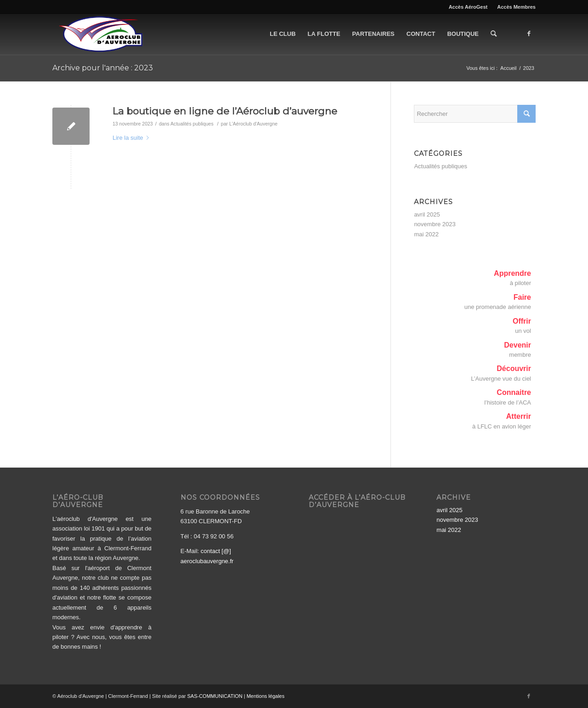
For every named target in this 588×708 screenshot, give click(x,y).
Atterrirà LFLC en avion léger (502, 421)
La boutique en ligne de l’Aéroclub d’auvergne (225, 111)
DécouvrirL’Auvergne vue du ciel (501, 373)
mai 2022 (426, 234)
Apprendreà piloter (512, 278)
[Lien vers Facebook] (529, 34)
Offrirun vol (522, 326)
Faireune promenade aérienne (498, 302)
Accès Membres (516, 7)
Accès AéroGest (468, 7)
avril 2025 (427, 214)
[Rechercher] (494, 34)
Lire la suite (133, 138)
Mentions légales (266, 696)
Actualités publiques (192, 124)
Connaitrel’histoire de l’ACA (508, 397)
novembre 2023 (435, 224)
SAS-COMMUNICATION (215, 696)
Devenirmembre (517, 350)
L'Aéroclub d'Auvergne (253, 124)
